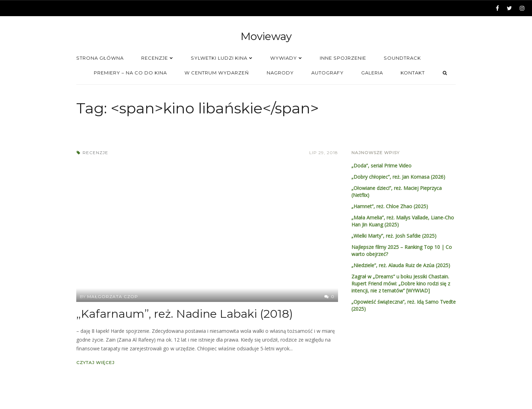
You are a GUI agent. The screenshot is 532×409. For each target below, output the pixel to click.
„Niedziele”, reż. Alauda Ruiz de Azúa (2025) (401, 265)
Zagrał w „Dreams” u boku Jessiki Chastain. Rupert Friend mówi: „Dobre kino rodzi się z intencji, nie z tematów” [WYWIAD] (401, 283)
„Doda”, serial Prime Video (381, 166)
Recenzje (95, 153)
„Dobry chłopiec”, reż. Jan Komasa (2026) (398, 177)
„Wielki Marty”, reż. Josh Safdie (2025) (394, 236)
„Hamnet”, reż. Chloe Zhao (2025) (390, 206)
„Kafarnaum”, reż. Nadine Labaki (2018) (185, 314)
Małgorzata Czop (113, 296)
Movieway (266, 36)
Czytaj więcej (95, 362)
